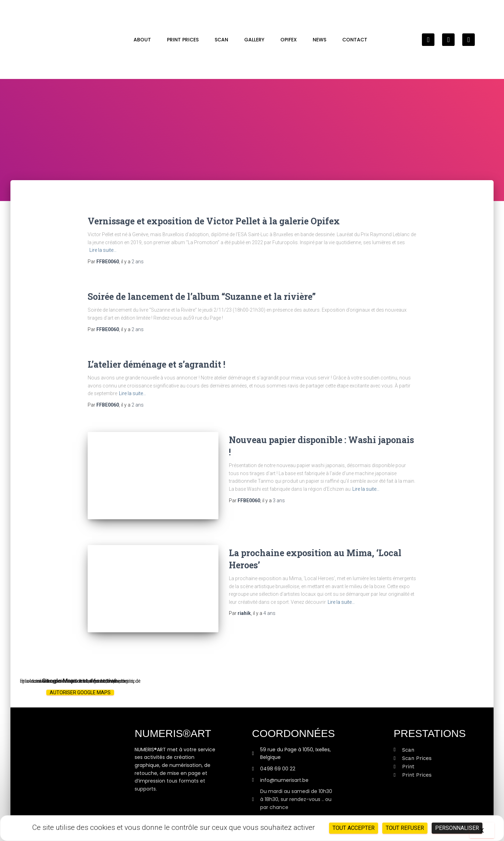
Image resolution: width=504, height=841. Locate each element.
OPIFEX (289, 40)
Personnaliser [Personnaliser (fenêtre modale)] (457, 828)
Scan (221, 40)
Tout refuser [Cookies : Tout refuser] (405, 828)
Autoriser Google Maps (80, 687)
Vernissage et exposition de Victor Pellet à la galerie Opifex (214, 221)
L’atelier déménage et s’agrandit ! (157, 364)
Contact (355, 40)
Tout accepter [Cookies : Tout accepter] (354, 828)
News (319, 40)
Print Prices (183, 40)
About (142, 40)
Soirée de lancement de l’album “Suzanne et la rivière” (202, 297)
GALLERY (254, 40)
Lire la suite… (103, 250)
